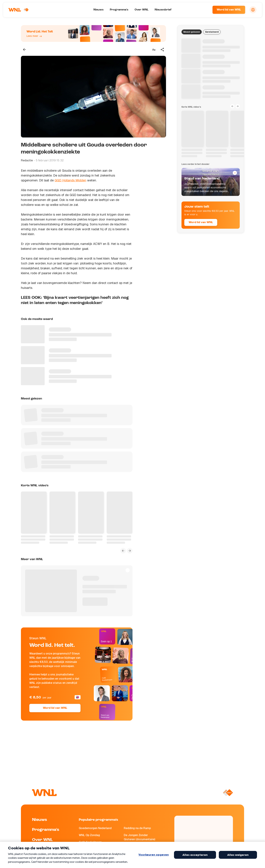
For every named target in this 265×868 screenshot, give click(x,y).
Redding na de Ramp (137, 828)
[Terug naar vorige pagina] (24, 50)
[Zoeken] (205, 10)
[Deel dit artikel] (162, 50)
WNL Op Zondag (89, 835)
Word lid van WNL (229, 10)
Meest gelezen (192, 32)
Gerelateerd (212, 32)
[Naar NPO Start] (228, 793)
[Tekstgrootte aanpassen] (154, 50)
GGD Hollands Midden (70, 180)
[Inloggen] (253, 10)
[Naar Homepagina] (19, 10)
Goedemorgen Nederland (95, 828)
